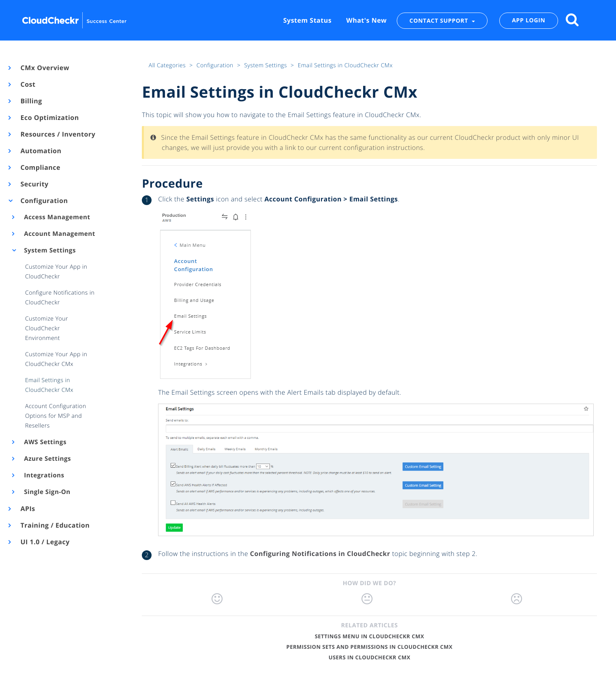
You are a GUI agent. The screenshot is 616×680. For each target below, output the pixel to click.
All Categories (168, 65)
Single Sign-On (47, 492)
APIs (27, 509)
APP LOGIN (528, 20)
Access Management (57, 217)
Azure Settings (47, 459)
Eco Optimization (49, 118)
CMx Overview (44, 68)
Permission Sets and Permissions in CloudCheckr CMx (370, 647)
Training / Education (55, 525)
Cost (27, 84)
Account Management (59, 234)
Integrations (44, 475)
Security (34, 184)
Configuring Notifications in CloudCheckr (320, 554)
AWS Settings (45, 442)
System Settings (49, 250)
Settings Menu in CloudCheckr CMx (370, 636)
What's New (366, 20)
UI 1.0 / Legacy (45, 542)
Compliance (40, 167)
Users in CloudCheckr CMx (370, 657)
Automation (41, 151)
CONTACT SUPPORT (440, 20)
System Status (307, 20)
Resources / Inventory (57, 134)
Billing (31, 101)
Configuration (44, 201)
